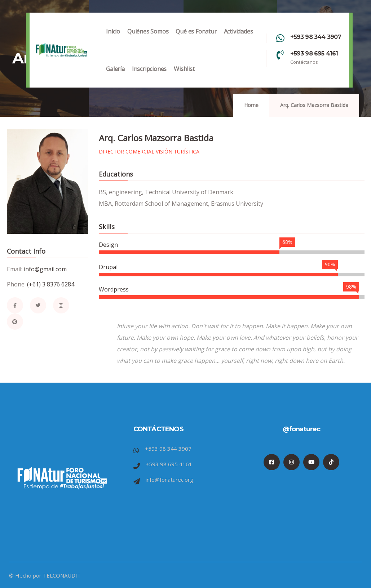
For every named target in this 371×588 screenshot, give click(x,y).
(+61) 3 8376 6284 (51, 284)
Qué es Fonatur (196, 39)
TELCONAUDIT (62, 575)
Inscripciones (149, 76)
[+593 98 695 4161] (280, 55)
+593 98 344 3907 (316, 37)
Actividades (238, 39)
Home (251, 105)
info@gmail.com (45, 269)
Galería (115, 76)
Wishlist (184, 76)
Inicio (113, 39)
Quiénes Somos (148, 39)
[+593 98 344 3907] (280, 38)
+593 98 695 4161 (314, 54)
